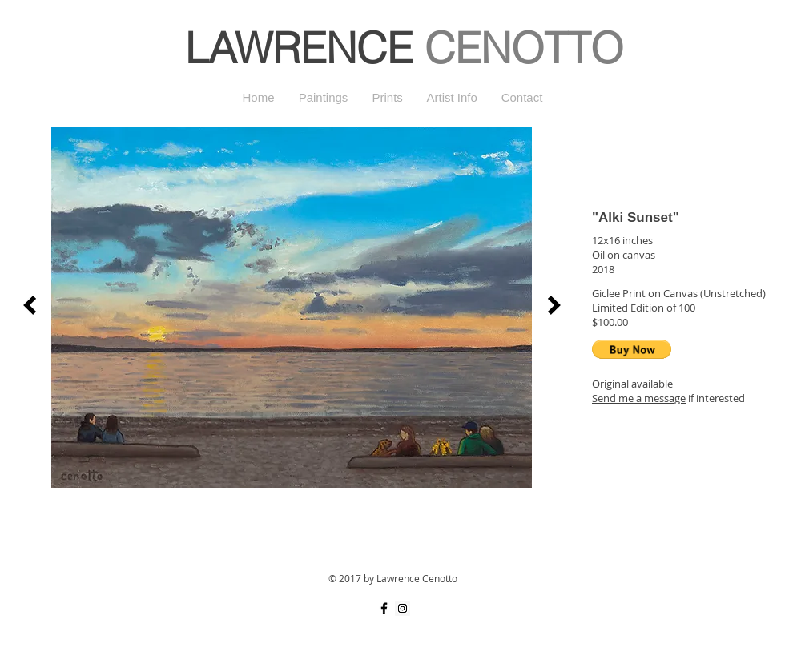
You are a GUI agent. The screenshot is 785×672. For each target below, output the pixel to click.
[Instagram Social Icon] (403, 608)
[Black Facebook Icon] (384, 608)
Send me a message (639, 398)
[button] (632, 349)
